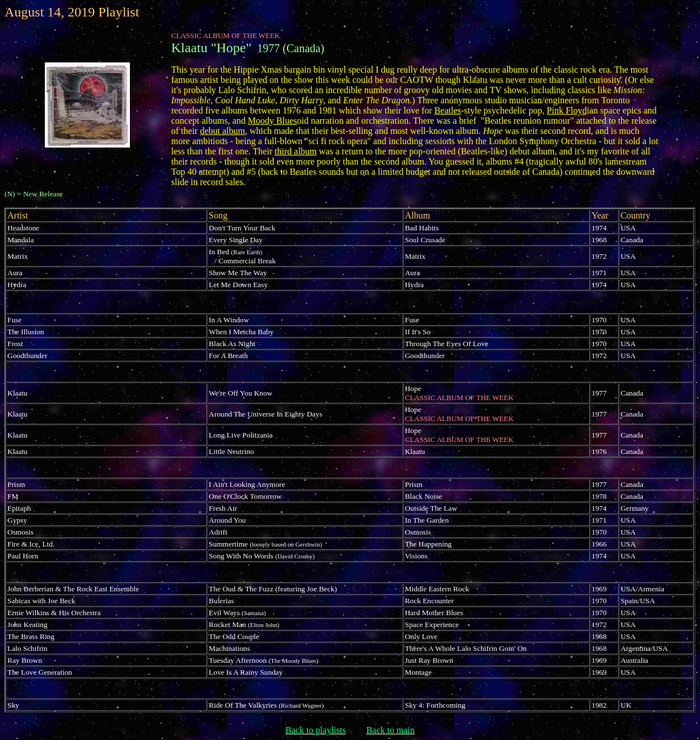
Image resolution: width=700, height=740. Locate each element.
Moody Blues (273, 121)
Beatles (448, 110)
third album (296, 151)
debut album (222, 131)
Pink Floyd (567, 110)
